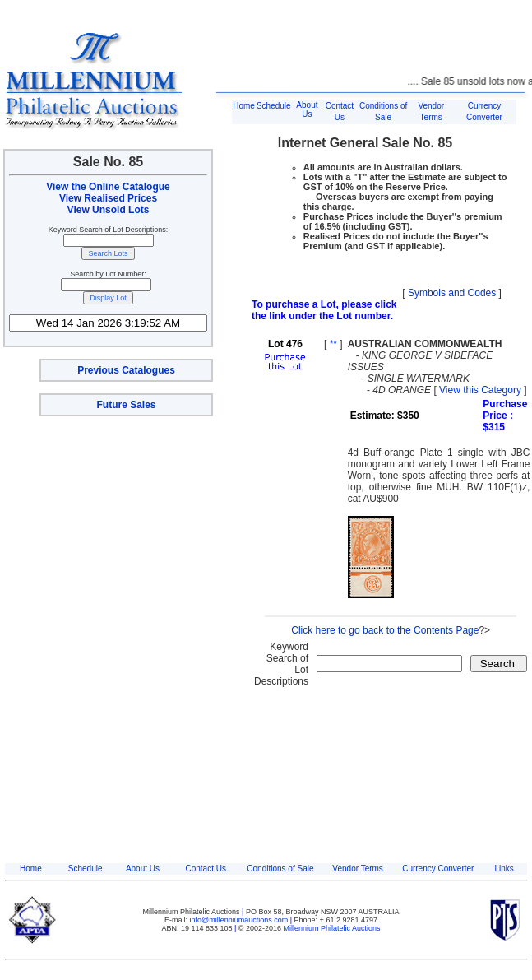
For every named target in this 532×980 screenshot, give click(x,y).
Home (244, 106)
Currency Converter (438, 869)
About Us (307, 109)
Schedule (274, 106)
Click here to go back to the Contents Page (385, 630)
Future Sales (126, 405)
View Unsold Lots (109, 210)
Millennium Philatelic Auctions (332, 928)
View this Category (480, 390)
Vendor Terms (358, 869)
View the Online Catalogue (108, 187)
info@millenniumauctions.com (240, 920)
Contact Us (205, 869)
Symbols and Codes (452, 293)
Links (504, 869)
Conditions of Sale (280, 869)
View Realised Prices (108, 198)
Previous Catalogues (126, 370)
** (333, 344)
